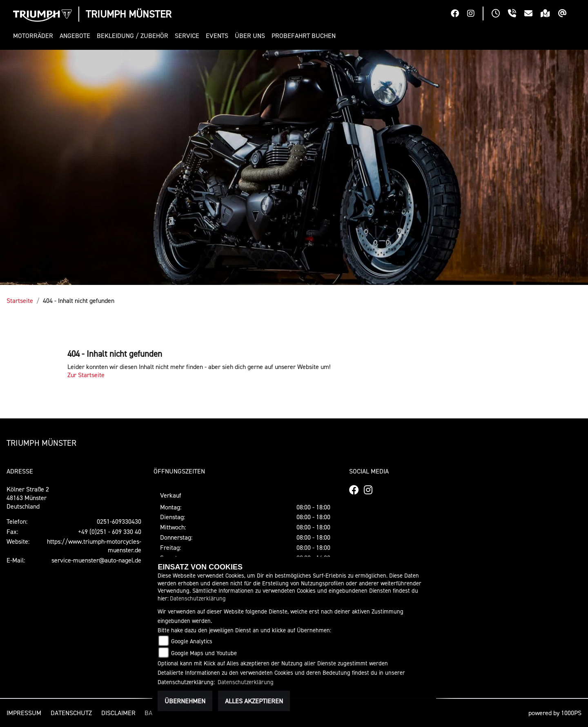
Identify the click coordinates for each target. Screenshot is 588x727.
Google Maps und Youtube (204, 653)
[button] (35, 36)
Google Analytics (192, 641)
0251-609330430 (119, 521)
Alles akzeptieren (254, 701)
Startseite (20, 300)
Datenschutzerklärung (198, 598)
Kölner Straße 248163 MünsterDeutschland (28, 498)
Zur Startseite (86, 375)
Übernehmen (185, 701)
